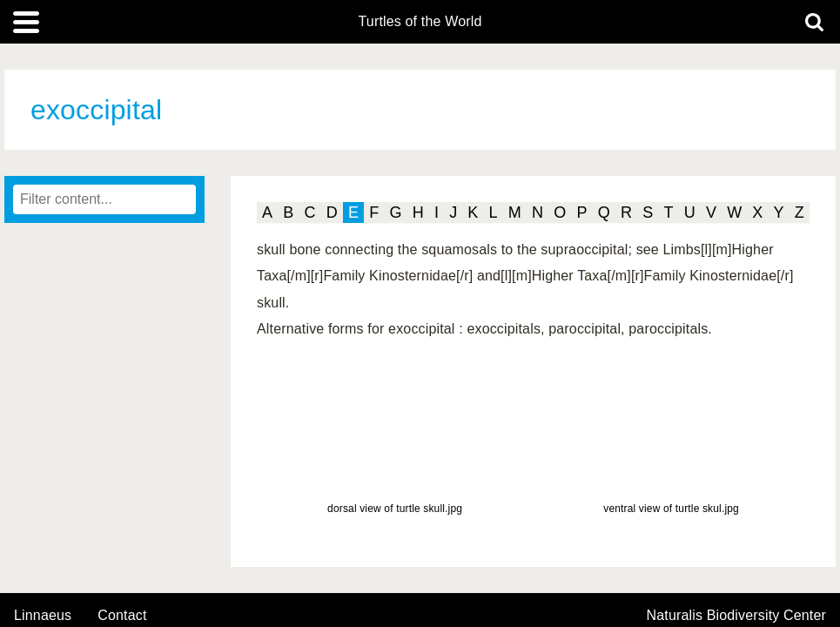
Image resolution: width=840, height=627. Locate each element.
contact (122, 615)
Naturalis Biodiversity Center (737, 616)
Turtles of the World (420, 22)
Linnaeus (43, 616)
